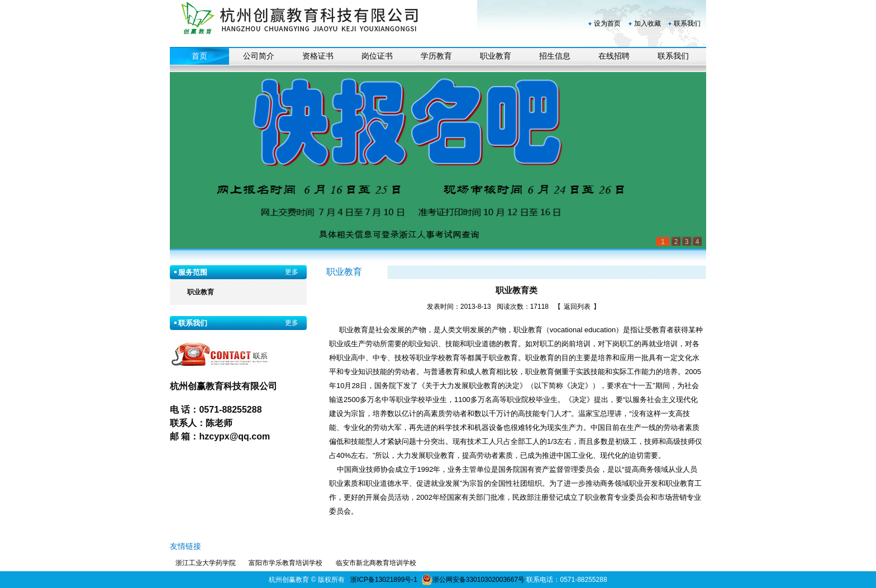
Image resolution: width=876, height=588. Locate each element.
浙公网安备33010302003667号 (473, 580)
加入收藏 (648, 23)
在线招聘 (614, 56)
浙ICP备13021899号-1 (384, 580)
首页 (199, 56)
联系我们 (687, 23)
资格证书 (318, 56)
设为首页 (607, 23)
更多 (292, 272)
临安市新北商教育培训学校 (376, 563)
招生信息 (555, 56)
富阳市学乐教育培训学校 (285, 563)
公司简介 (259, 56)
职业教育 (496, 56)
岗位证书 (377, 56)
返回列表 (577, 307)
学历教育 (436, 56)
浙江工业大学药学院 (206, 563)
